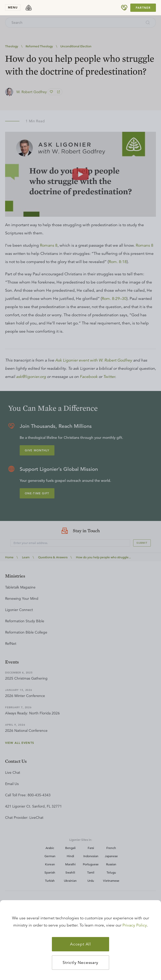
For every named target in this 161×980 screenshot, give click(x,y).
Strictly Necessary (80, 963)
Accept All (80, 944)
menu (13, 7)
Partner (143, 8)
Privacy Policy (135, 925)
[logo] (29, 8)
